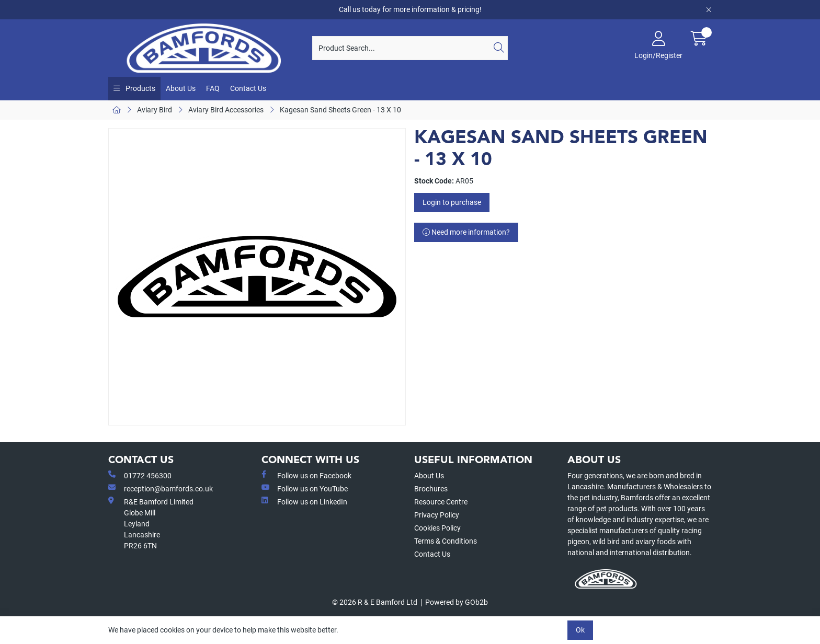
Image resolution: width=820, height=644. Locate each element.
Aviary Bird (155, 110)
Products (140, 88)
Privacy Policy (437, 515)
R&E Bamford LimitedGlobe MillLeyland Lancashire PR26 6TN (151, 523)
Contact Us (248, 88)
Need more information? (466, 232)
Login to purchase (452, 202)
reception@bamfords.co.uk (161, 488)
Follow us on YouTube (305, 488)
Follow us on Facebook (306, 475)
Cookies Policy (437, 528)
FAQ (213, 88)
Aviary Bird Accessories (226, 110)
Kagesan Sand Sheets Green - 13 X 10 (340, 110)
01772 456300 (140, 475)
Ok (580, 630)
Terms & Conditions (446, 541)
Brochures (431, 489)
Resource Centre (441, 502)
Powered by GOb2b (457, 602)
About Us (181, 88)
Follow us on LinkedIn (304, 501)
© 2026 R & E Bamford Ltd (375, 602)
